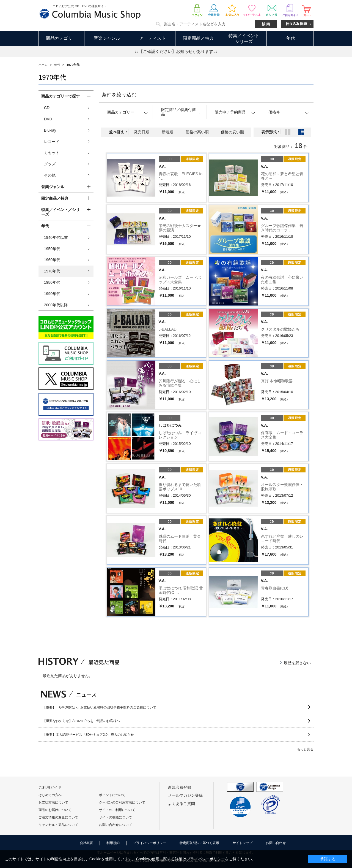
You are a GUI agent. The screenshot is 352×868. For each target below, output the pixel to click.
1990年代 (52, 294)
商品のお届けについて (55, 810)
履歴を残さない (297, 663)
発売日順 (142, 132)
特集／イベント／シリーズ (61, 212)
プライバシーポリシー (150, 843)
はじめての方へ (50, 795)
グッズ (50, 164)
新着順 (167, 132)
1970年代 (52, 271)
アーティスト (153, 38)
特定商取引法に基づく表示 (199, 843)
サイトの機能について (116, 817)
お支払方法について (53, 802)
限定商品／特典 (198, 38)
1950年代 (52, 249)
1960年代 (52, 260)
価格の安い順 (232, 132)
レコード (52, 142)
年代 (291, 38)
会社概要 (86, 843)
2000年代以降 (56, 305)
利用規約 (113, 843)
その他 (50, 175)
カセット (52, 153)
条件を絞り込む (119, 95)
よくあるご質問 (182, 804)
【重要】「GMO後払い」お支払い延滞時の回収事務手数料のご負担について (99, 707)
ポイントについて (112, 795)
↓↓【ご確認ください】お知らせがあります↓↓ (176, 51)
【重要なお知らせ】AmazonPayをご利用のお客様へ (81, 721)
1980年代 (52, 282)
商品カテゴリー (61, 38)
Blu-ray (50, 130)
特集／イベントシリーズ (244, 39)
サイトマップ (243, 843)
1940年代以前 (56, 237)
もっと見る (305, 749)
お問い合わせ (276, 843)
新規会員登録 (180, 787)
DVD (48, 119)
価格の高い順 (197, 132)
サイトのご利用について (117, 810)
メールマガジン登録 (185, 795)
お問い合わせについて (116, 825)
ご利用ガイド (50, 787)
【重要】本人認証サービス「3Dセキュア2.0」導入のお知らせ (88, 735)
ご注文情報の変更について (58, 817)
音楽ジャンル (107, 38)
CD (47, 108)
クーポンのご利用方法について (122, 802)
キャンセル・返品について (58, 825)
